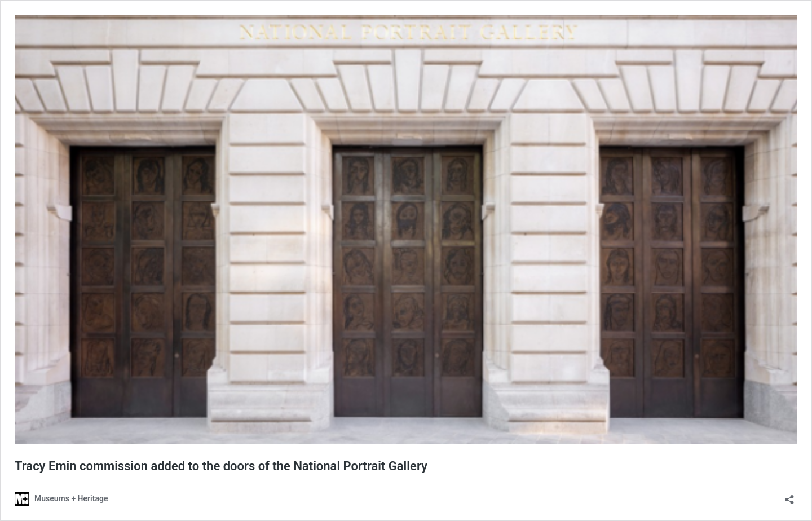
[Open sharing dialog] (789, 496)
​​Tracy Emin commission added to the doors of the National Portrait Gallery (221, 466)
